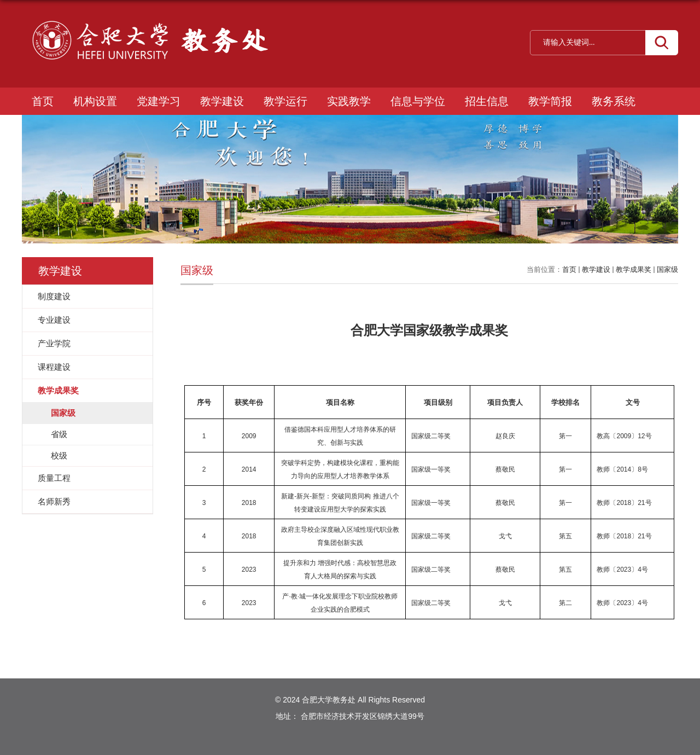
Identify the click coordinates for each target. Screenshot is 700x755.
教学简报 (550, 101)
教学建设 (222, 101)
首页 (43, 101)
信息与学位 (418, 101)
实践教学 (349, 101)
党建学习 (159, 101)
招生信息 (487, 101)
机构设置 (95, 101)
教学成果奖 (634, 269)
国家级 (667, 269)
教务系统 (614, 101)
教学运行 (285, 101)
